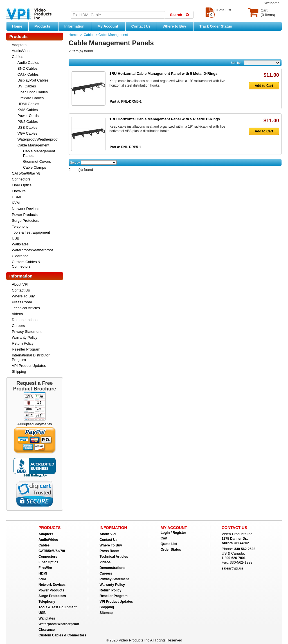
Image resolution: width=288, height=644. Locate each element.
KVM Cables (28, 110)
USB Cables (27, 127)
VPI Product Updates (29, 366)
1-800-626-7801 (234, 558)
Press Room (22, 302)
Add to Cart (261, 86)
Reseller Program (26, 349)
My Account (110, 26)
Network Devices (26, 209)
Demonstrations (25, 320)
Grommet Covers (37, 161)
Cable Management (33, 145)
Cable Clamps (35, 167)
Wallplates (20, 244)
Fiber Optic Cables (33, 92)
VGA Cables (27, 133)
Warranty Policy (25, 337)
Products (45, 26)
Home (17, 26)
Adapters (19, 45)
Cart (164, 538)
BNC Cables (28, 68)
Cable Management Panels (39, 153)
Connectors (21, 179)
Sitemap (106, 613)
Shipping (19, 371)
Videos (17, 314)
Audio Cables (28, 63)
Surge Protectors (26, 221)
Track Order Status (216, 26)
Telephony (20, 226)
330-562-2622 (245, 549)
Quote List (169, 544)
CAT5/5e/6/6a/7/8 (26, 173)
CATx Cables (28, 74)
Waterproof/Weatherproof (38, 139)
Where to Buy (176, 26)
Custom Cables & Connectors (26, 264)
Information (77, 26)
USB (16, 238)
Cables (17, 57)
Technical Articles (26, 308)
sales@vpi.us (232, 568)
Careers (18, 326)
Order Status (171, 550)
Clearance (20, 256)
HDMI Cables (28, 104)
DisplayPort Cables (33, 80)
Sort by (236, 63)
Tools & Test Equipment (31, 232)
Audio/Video (22, 51)
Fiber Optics (22, 185)
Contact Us (141, 26)
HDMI (16, 197)
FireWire (19, 191)
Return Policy (23, 343)
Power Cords (28, 116)
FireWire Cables (31, 98)
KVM (16, 203)
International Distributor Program (31, 357)
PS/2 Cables (28, 122)
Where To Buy (23, 296)
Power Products (25, 215)
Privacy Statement (27, 332)
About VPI (20, 284)
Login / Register (173, 533)
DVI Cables (27, 86)
